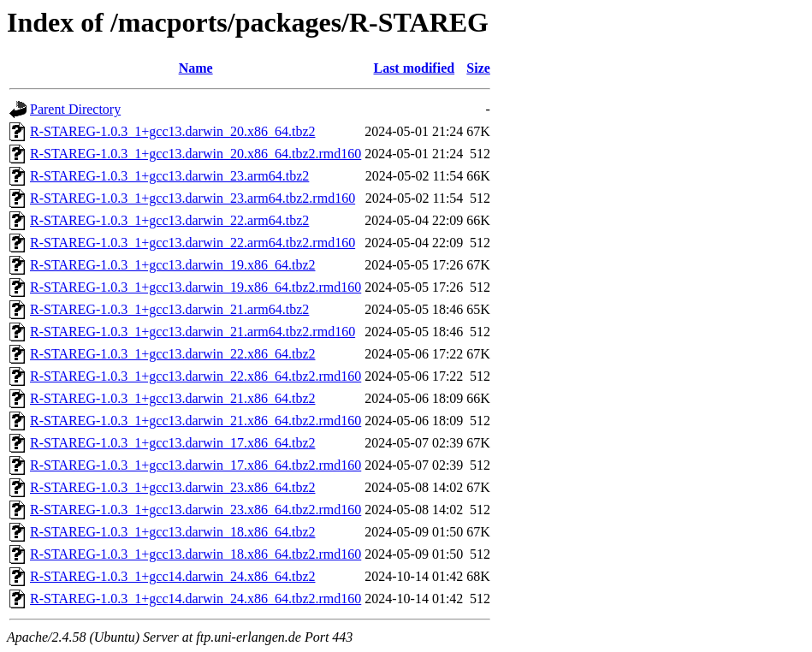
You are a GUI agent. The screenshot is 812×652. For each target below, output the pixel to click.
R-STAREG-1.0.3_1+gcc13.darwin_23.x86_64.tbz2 (172, 487)
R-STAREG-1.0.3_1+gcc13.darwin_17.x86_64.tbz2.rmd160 (196, 465)
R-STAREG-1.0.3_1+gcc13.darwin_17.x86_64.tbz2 (172, 443)
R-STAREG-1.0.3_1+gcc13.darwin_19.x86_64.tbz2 (172, 265)
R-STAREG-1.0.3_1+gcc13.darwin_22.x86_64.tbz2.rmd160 (196, 376)
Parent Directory (75, 109)
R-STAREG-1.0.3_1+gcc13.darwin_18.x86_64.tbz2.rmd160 (196, 554)
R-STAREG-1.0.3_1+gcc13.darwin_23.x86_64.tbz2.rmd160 (196, 510)
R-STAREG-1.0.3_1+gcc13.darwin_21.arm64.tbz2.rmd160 (193, 332)
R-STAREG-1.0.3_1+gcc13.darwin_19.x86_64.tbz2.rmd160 (196, 287)
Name (196, 68)
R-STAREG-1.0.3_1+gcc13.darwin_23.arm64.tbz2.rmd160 (193, 198)
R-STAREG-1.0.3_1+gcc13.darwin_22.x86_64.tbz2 (172, 354)
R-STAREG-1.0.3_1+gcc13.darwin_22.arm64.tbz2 (169, 220)
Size (478, 68)
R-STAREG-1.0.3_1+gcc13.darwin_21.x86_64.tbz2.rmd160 (196, 421)
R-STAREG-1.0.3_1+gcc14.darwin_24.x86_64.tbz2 (172, 576)
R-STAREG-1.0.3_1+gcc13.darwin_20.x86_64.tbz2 (172, 131)
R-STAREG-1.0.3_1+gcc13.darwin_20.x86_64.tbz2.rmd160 (196, 154)
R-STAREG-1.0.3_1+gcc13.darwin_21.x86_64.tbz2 (172, 398)
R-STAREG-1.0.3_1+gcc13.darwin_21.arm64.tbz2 (169, 309)
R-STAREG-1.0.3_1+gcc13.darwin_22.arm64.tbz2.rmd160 (193, 243)
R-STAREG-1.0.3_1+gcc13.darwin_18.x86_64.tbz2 (172, 532)
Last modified (414, 68)
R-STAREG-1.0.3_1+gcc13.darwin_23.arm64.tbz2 (169, 176)
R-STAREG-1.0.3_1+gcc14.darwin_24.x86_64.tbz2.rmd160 (196, 599)
